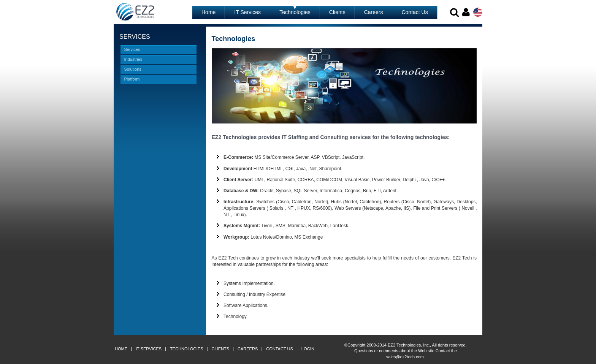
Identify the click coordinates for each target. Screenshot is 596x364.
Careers (374, 12)
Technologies (295, 12)
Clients (337, 12)
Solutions (133, 69)
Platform (132, 79)
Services (132, 49)
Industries (133, 59)
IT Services (247, 12)
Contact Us (415, 12)
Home (208, 12)
